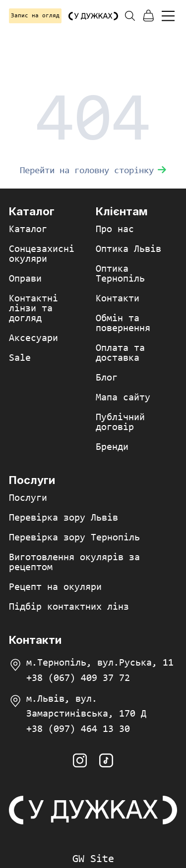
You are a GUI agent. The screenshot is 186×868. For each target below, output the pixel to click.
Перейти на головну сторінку (93, 171)
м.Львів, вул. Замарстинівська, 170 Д (86, 707)
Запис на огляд (35, 16)
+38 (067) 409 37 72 (78, 678)
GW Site (93, 860)
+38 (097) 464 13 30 (78, 729)
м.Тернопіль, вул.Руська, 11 (100, 663)
